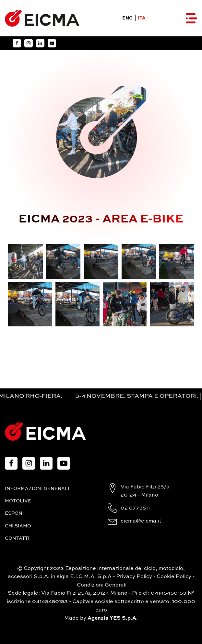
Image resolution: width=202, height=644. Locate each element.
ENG (127, 18)
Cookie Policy (174, 577)
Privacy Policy (134, 577)
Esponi (14, 513)
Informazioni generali (37, 489)
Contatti (17, 538)
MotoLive (18, 501)
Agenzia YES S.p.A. (113, 618)
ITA (142, 18)
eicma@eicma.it (141, 521)
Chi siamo (18, 526)
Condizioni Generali (102, 585)
